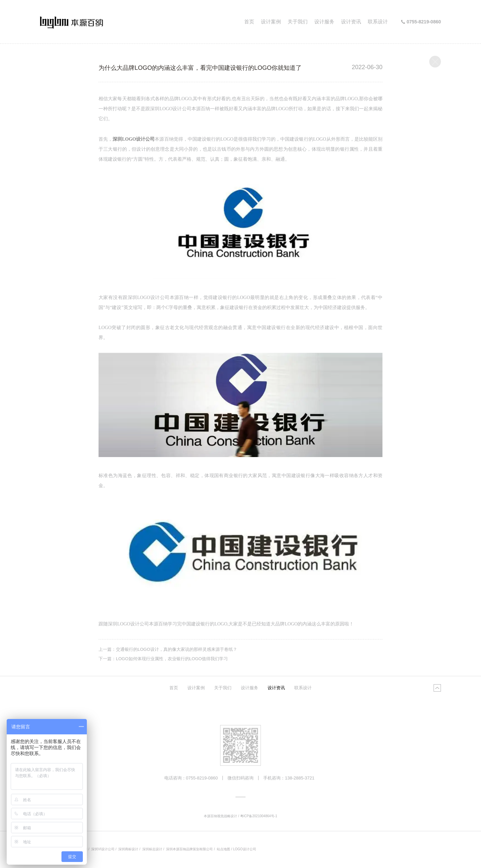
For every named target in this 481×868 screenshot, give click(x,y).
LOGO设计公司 (245, 849)
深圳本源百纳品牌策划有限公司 (189, 849)
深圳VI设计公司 (103, 849)
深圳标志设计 (152, 849)
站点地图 (223, 849)
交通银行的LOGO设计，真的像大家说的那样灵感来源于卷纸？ (177, 649)
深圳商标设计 (128, 849)
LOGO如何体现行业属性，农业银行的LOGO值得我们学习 (172, 659)
